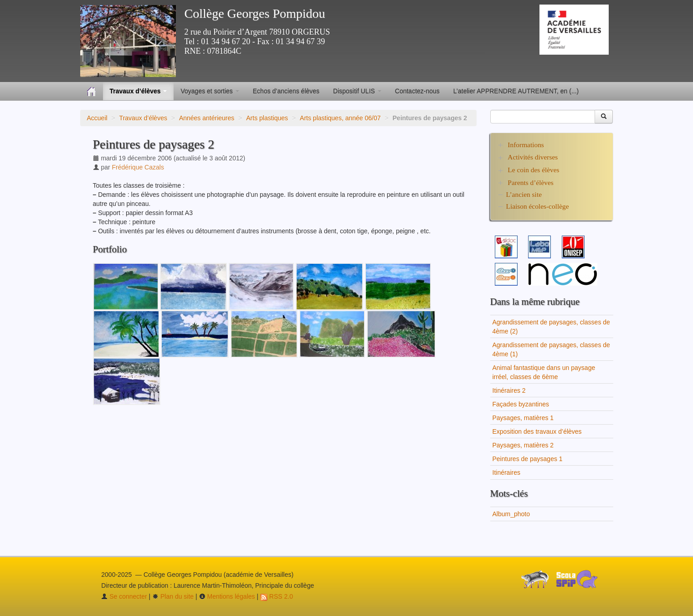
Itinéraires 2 (509, 390)
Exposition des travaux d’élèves (537, 431)
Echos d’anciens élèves (286, 91)
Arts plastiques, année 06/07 (340, 118)
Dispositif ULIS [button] (357, 91)
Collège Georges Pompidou (255, 13)
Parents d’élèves (530, 182)
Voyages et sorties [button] (210, 91)
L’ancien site (524, 194)
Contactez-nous (417, 91)
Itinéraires (506, 472)
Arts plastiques (267, 118)
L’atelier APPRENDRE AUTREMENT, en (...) (516, 91)
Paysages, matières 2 (523, 445)
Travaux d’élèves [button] (139, 91)
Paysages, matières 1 (523, 418)
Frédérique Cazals (138, 167)
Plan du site (173, 596)
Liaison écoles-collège (538, 206)
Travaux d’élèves (143, 118)
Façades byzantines (521, 404)
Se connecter (124, 596)
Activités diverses (533, 157)
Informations (526, 145)
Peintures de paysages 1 (528, 459)
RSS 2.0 (277, 596)
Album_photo (511, 514)
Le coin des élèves (533, 170)
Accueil (97, 118)
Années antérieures (207, 118)
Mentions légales (227, 596)
